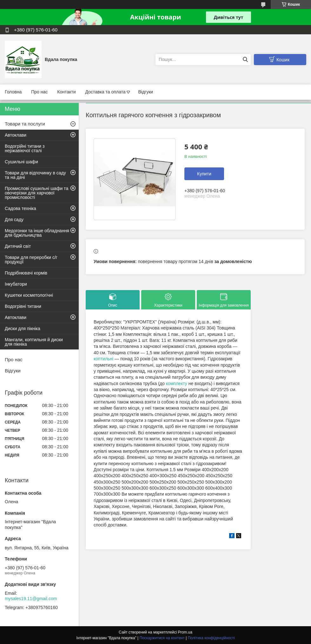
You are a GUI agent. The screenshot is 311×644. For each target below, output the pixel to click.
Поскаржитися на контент (162, 638)
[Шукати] (245, 60)
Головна (13, 92)
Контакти (66, 92)
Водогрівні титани (23, 306)
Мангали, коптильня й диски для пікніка (34, 342)
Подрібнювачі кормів (26, 273)
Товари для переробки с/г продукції (31, 260)
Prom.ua (185, 632)
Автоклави (16, 135)
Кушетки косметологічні (29, 295)
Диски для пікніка (23, 329)
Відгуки (146, 92)
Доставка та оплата (105, 92)
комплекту (177, 383)
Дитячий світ (18, 246)
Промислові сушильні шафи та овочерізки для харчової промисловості (36, 193)
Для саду (14, 220)
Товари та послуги (25, 124)
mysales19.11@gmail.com (31, 599)
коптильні (103, 359)
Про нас (39, 92)
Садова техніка (20, 208)
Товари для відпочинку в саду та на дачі (35, 175)
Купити (204, 174)
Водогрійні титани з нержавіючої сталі (25, 148)
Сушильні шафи (21, 162)
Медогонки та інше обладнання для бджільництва (37, 233)
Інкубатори (16, 284)
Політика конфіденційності (211, 638)
